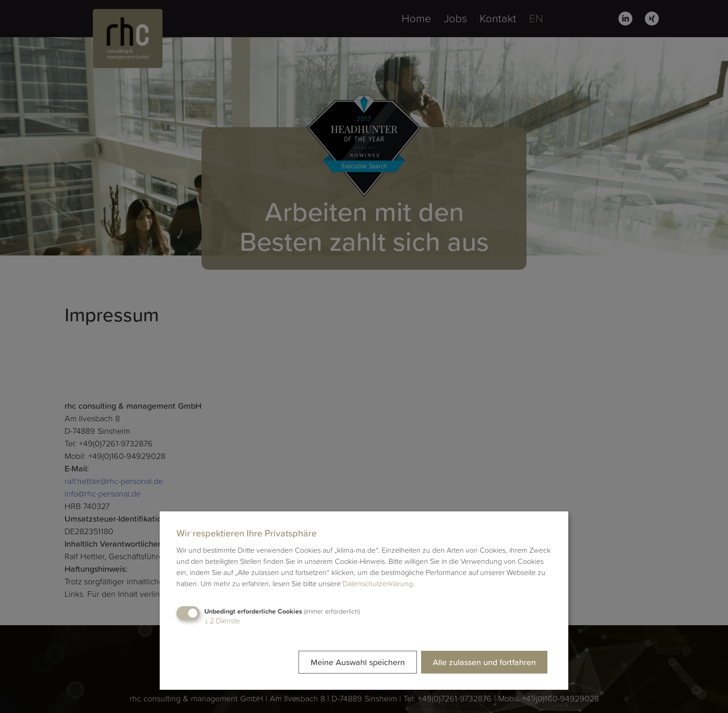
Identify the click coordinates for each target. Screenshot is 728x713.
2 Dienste (222, 621)
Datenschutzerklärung (378, 583)
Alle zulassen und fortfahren (484, 662)
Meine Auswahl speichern (358, 662)
